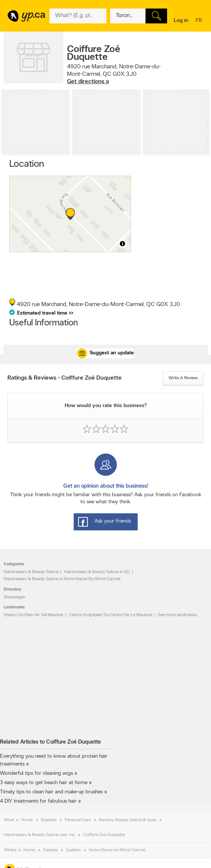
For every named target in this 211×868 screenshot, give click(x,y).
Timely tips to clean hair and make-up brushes (51, 792)
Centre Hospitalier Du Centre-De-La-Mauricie (111, 615)
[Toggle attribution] (122, 244)
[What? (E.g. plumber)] (78, 16)
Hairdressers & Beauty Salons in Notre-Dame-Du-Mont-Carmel (62, 579)
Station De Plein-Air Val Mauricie (33, 615)
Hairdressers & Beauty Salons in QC (97, 572)
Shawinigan (14, 597)
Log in (181, 21)
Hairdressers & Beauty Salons (31, 572)
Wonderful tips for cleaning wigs (36, 773)
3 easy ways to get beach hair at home (44, 783)
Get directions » (88, 82)
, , (114, 74)
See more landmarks (177, 615)
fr (200, 21)
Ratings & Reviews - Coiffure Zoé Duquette (65, 378)
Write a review (183, 378)
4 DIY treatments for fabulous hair (38, 801)
